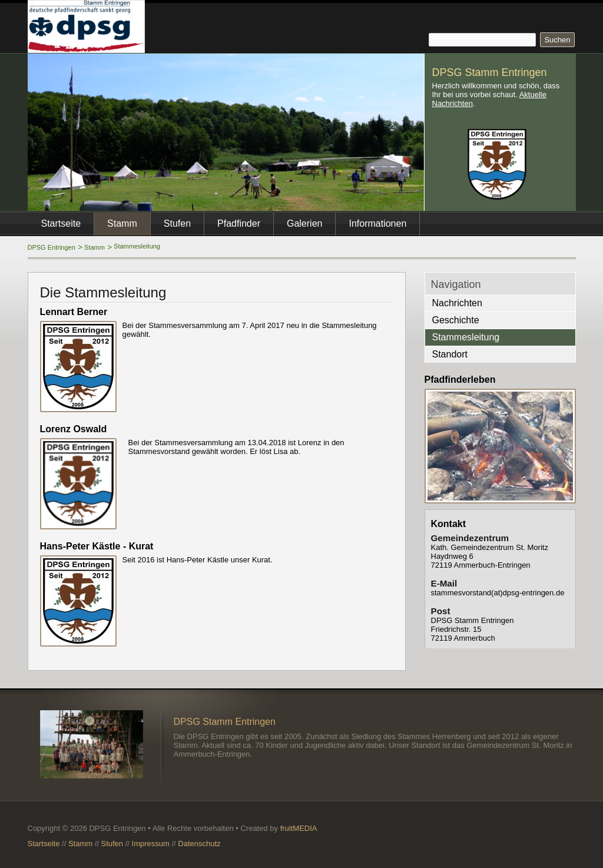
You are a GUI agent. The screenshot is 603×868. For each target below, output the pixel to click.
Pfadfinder (239, 223)
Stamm (95, 247)
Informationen (377, 223)
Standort (450, 354)
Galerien (304, 223)
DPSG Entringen (52, 247)
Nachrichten (457, 303)
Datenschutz (199, 844)
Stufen (177, 223)
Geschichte (456, 320)
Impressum (151, 844)
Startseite (61, 223)
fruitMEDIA (299, 828)
